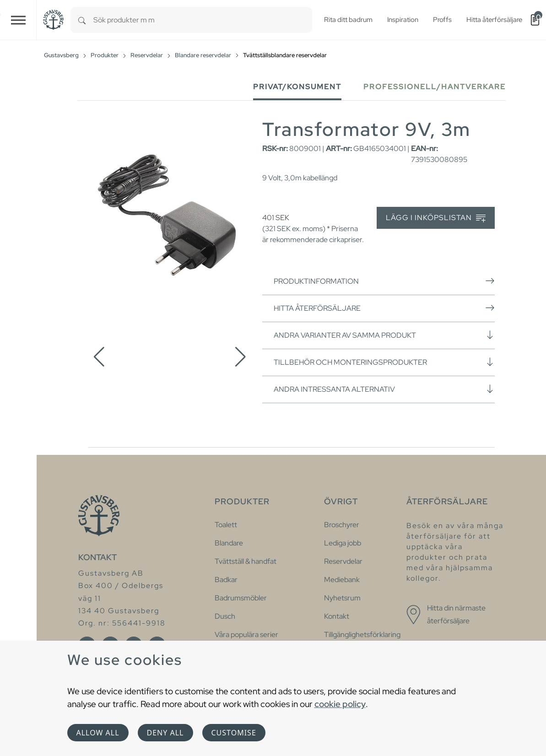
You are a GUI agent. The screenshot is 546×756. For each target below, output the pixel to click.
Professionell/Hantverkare (435, 87)
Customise (234, 733)
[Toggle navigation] (18, 20)
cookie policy (340, 704)
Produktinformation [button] (384, 281)
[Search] (82, 20)
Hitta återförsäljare (384, 308)
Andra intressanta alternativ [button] (384, 389)
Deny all (165, 733)
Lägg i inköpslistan (436, 218)
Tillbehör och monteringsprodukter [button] (384, 362)
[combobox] (203, 20)
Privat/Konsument (297, 87)
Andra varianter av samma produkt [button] (384, 335)
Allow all (98, 733)
